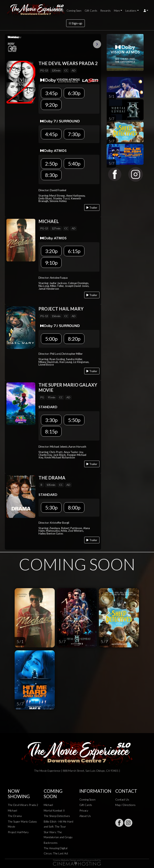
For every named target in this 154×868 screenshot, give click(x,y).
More (117, 11)
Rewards (106, 11)
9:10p (51, 263)
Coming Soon (74, 11)
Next (97, 44)
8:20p (74, 339)
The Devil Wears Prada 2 (23, 805)
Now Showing (56, 11)
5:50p (74, 420)
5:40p (74, 164)
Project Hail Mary (18, 832)
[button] (146, 11)
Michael (12, 810)
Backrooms (51, 843)
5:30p (51, 507)
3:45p (51, 93)
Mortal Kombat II (54, 810)
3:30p (51, 420)
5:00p (51, 339)
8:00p (74, 507)
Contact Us (122, 799)
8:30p (51, 175)
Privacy (84, 810)
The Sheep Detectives (57, 816)
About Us (85, 816)
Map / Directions (125, 805)
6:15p (74, 251)
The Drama (15, 816)
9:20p (51, 105)
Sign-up (75, 23)
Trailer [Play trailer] (92, 207)
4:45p (51, 134)
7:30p (74, 134)
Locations (131, 11)
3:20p (51, 251)
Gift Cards (91, 11)
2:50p (51, 164)
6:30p (74, 93)
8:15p (51, 431)
